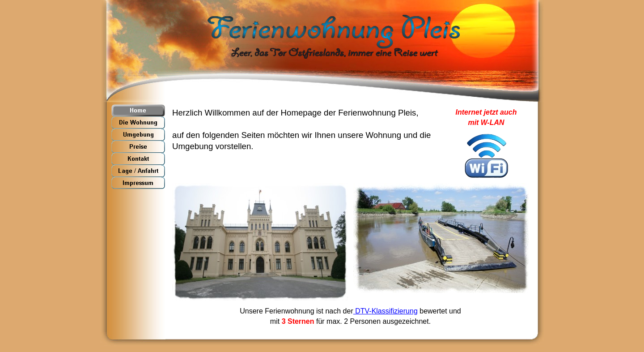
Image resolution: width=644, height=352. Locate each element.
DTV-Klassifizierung (386, 311)
